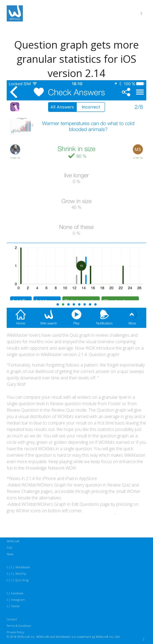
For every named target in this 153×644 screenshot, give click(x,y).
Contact (12, 619)
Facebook (17, 593)
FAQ (9, 548)
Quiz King (22, 580)
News (10, 554)
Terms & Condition (19, 626)
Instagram (18, 600)
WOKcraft (13, 541)
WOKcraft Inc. (26, 637)
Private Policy (15, 632)
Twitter (16, 606)
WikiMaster (23, 567)
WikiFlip (21, 574)
